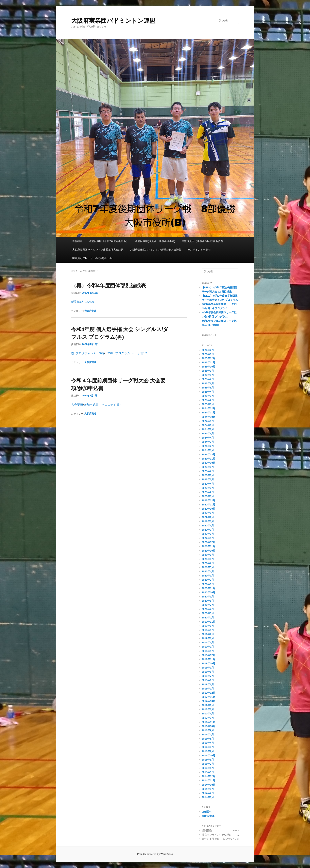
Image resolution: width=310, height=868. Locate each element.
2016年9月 (208, 730)
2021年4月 (208, 571)
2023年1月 (208, 496)
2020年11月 (208, 588)
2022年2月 (208, 534)
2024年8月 (208, 425)
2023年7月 (208, 471)
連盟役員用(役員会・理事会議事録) (155, 241)
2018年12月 (208, 655)
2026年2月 (208, 350)
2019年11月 (208, 622)
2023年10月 (208, 463)
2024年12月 (208, 408)
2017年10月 (208, 701)
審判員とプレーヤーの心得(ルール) (92, 258)
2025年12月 (208, 358)
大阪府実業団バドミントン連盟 (113, 21)
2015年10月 (208, 755)
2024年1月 (208, 450)
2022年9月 (208, 513)
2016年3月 (208, 747)
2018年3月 (208, 684)
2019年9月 (208, 626)
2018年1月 (208, 689)
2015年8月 (208, 760)
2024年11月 (208, 413)
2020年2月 (208, 618)
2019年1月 (208, 651)
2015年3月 (208, 772)
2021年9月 (208, 555)
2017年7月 (208, 709)
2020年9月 (208, 597)
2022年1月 (208, 538)
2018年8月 (208, 672)
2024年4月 (208, 438)
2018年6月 (208, 680)
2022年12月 (208, 500)
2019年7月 (208, 634)
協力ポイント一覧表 (199, 250)
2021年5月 (208, 567)
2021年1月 (208, 584)
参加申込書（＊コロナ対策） (103, 405)
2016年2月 (208, 751)
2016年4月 (208, 743)
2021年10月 (208, 551)
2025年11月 (208, 362)
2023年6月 (208, 475)
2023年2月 (208, 492)
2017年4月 (208, 714)
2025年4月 (208, 392)
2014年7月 (208, 793)
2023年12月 (208, 454)
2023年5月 (208, 479)
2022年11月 (208, 505)
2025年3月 (208, 396)
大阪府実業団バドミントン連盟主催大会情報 (156, 250)
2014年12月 (208, 776)
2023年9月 (208, 467)
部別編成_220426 (83, 302)
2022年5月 (208, 521)
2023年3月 (208, 488)
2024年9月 (208, 421)
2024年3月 (208, 442)
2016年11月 (208, 722)
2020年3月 (208, 613)
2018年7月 (208, 676)
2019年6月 (208, 638)
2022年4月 (208, 526)
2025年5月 (208, 388)
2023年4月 (208, 484)
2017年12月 (208, 693)
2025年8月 (208, 375)
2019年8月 (208, 630)
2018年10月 (208, 663)
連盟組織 (77, 241)
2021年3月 (208, 576)
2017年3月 (208, 718)
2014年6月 (208, 797)
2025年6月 (208, 383)
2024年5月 (208, 434)
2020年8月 (208, 601)
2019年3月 (208, 647)
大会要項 (77, 405)
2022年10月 (208, 509)
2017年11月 (208, 697)
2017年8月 (208, 705)
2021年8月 (208, 559)
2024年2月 (208, 446)
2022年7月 (208, 517)
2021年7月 (208, 563)
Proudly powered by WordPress (155, 854)
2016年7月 (208, 735)
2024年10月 (208, 417)
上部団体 (207, 812)
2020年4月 (208, 609)
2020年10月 (208, 592)
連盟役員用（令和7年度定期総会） (109, 241)
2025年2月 (208, 400)
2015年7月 (208, 764)
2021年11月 (208, 546)
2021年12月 (208, 542)
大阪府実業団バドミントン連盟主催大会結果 (98, 250)
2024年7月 (208, 429)
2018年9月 (208, 668)
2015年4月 (208, 768)
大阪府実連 (90, 311)
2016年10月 (208, 726)
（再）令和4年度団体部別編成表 (109, 286)
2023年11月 (208, 459)
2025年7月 (208, 379)
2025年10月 (208, 367)
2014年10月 (208, 785)
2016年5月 (208, 739)
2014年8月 (208, 789)
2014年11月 (208, 780)
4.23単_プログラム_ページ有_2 (126, 353)
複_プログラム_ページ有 (88, 353)
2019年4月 (208, 642)
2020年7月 (208, 605)
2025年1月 (208, 404)
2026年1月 (208, 354)
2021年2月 (208, 580)
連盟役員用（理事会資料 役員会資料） (204, 241)
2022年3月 (208, 530)
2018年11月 (208, 659)
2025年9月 (208, 371)
